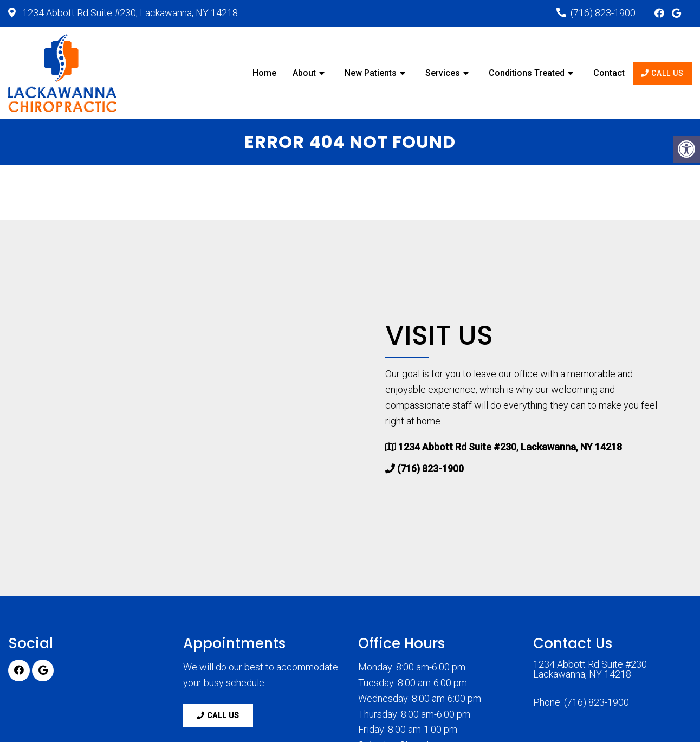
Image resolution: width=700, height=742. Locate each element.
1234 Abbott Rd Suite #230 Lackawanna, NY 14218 (590, 669)
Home (264, 73)
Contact (609, 73)
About (304, 73)
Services (443, 73)
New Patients (371, 73)
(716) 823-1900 (603, 13)
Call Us (662, 73)
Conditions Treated (527, 73)
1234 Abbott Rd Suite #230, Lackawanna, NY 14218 (129, 13)
